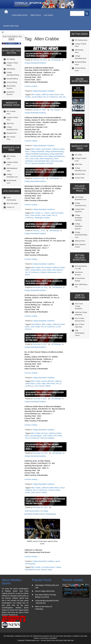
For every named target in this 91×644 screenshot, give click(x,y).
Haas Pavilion (35, 215)
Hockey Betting (12, 92)
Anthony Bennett (48, 381)
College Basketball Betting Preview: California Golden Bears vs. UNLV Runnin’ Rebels (44, 447)
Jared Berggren (36, 436)
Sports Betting (11, 26)
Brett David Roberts (32, 511)
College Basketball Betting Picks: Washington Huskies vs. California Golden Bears (45, 172)
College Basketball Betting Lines (81, 235)
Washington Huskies (42, 218)
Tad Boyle (50, 163)
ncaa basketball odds (41, 161)
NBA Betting (11, 79)
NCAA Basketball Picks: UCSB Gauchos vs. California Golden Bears (44, 282)
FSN (27, 159)
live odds (48, 15)
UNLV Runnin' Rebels (43, 386)
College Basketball (31, 63)
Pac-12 (28, 163)
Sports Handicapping (48, 514)
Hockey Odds (80, 178)
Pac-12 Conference (50, 97)
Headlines (42, 63)
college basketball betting (54, 151)
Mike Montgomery (46, 159)
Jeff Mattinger (56, 60)
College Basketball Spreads (78, 226)
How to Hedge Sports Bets (45, 591)
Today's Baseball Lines (76, 591)
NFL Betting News (81, 40)
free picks (36, 15)
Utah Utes (62, 97)
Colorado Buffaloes (37, 156)
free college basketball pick (55, 156)
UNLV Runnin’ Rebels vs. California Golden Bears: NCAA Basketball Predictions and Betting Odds (44, 338)
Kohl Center (58, 436)
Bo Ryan (45, 433)
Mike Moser (51, 384)
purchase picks (20, 15)
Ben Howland (46, 267)
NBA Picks (10, 133)
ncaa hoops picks (56, 161)
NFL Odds (78, 155)
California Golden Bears (50, 95)
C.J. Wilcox (46, 213)
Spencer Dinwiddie (38, 163)
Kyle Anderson (58, 270)
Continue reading (33, 86)
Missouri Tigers (47, 570)
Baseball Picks (12, 143)
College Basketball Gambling (78, 218)
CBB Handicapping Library (80, 333)
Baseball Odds (80, 174)
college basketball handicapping (37, 154)
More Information (12, 213)
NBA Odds (78, 164)
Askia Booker (46, 149)
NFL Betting (11, 69)
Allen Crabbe (36, 95)
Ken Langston (55, 110)
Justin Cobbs (34, 159)
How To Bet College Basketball (79, 306)
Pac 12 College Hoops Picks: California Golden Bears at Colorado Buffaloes (43, 104)
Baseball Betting (12, 89)
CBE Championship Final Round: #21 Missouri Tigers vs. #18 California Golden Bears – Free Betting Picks (45, 501)
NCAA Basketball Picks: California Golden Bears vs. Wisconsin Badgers (45, 394)
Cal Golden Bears (48, 567)
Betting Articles (80, 241)
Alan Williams (36, 324)
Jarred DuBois (37, 97)
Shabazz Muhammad (48, 272)
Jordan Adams (36, 270)
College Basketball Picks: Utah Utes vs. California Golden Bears (44, 55)
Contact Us (10, 217)
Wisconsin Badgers (47, 438)
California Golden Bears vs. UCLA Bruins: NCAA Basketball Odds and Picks (44, 225)
